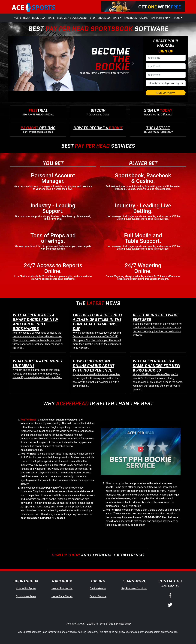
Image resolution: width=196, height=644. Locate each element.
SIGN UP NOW (165, 93)
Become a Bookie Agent (72, 18)
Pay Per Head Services (134, 588)
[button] (18, 64)
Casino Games (98, 588)
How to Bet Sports (26, 588)
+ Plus (176, 18)
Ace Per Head (28, 420)
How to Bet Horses (62, 588)
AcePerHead (22, 18)
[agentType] (166, 83)
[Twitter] (170, 605)
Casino (144, 18)
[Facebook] (170, 596)
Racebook (130, 18)
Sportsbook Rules (26, 596)
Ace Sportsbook (75, 624)
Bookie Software (43, 18)
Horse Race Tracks (62, 596)
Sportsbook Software (105, 18)
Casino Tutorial (98, 596)
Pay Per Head (159, 18)
